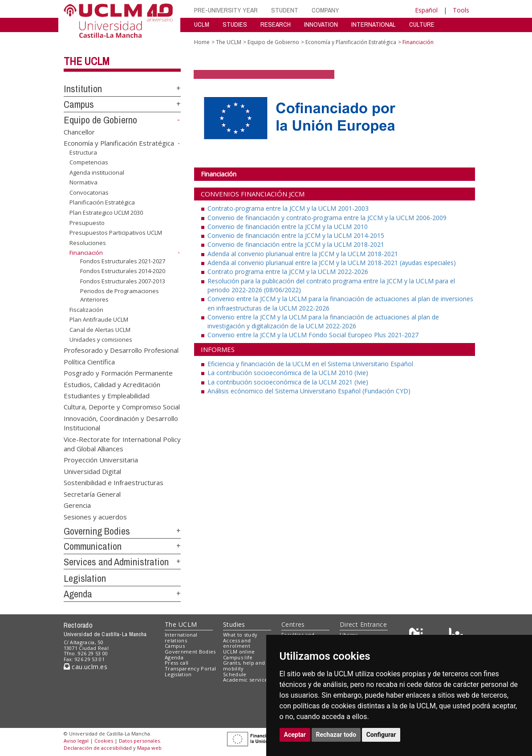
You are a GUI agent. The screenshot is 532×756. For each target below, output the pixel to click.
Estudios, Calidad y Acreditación (112, 384)
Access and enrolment (237, 643)
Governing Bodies (97, 531)
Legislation (85, 578)
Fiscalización (86, 310)
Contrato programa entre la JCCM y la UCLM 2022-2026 (288, 272)
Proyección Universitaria (101, 460)
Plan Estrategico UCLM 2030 (106, 212)
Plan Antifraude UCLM (99, 319)
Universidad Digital (92, 471)
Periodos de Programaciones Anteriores (120, 295)
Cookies (104, 741)
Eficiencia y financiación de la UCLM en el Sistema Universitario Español (310, 364)
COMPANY (325, 10)
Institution (83, 89)
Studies (234, 624)
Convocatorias (89, 192)
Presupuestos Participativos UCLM (116, 233)
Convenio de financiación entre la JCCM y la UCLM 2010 (288, 227)
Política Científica (89, 361)
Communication (93, 546)
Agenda (78, 594)
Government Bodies (190, 652)
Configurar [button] (381, 735)
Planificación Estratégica (102, 202)
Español (426, 10)
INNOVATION (321, 24)
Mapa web (149, 748)
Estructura (83, 152)
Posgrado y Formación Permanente (118, 373)
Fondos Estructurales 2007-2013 (123, 281)
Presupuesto (87, 222)
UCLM (202, 24)
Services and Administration (116, 562)
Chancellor (79, 131)
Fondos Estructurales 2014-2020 (123, 271)
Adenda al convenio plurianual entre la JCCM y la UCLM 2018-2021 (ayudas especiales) (332, 263)
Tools (461, 10)
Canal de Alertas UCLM (100, 330)
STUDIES (235, 24)
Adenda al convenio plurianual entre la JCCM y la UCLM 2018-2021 (303, 254)
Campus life (238, 657)
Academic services (247, 680)
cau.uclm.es (85, 667)
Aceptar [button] (295, 735)
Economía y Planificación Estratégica (119, 143)
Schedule (235, 674)
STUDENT (285, 10)
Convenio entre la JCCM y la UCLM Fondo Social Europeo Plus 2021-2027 (313, 335)
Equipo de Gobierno (100, 120)
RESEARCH (276, 24)
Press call (177, 663)
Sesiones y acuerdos (95, 516)
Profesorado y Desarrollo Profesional (121, 350)
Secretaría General (92, 494)
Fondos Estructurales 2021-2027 (123, 261)
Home (202, 42)
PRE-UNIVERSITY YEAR (226, 10)
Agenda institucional (97, 172)
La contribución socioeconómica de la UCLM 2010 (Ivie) (288, 373)
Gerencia (77, 505)
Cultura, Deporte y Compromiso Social (122, 407)
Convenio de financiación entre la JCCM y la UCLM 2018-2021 (296, 244)
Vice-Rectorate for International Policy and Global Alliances (122, 443)
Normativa (83, 182)
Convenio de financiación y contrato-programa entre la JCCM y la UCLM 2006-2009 (327, 218)
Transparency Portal (190, 668)
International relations (181, 637)
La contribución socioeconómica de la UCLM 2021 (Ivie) (288, 382)
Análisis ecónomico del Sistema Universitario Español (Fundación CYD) (309, 391)
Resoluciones (88, 243)
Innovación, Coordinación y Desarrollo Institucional (121, 423)
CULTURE (422, 24)
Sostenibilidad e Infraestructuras (114, 482)
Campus (79, 104)
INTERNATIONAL (374, 24)
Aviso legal (76, 741)
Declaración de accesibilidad (98, 748)
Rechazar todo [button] (336, 735)
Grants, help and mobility (244, 666)
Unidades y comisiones (101, 339)
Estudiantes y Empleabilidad (107, 395)
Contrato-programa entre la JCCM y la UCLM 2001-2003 (288, 208)
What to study (240, 635)
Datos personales (139, 741)
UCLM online (239, 652)
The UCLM (87, 61)
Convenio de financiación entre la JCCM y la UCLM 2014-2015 (296, 235)
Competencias (89, 162)
